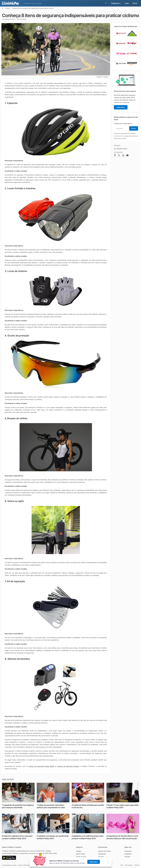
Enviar (134, 128)
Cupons (101, 857)
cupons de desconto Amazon (68, 766)
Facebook (128, 851)
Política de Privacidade (120, 138)
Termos (137, 865)
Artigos (7, 8)
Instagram (128, 854)
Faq (122, 865)
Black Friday (81, 854)
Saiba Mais (121, 107)
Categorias (102, 854)
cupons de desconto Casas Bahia (41, 766)
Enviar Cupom (81, 857)
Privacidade (129, 865)
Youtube (127, 857)
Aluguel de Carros (104, 851)
